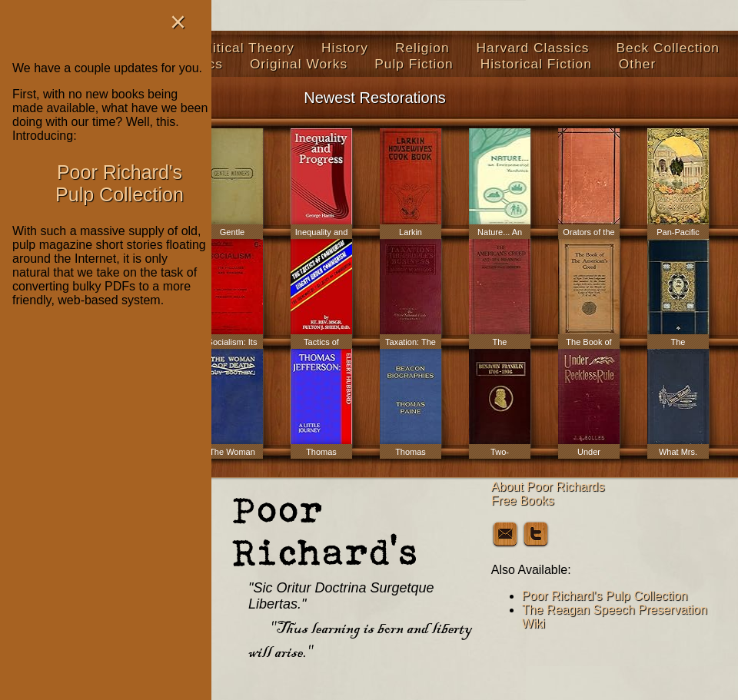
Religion (422, 48)
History (345, 48)
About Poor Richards (548, 487)
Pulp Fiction (414, 64)
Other (637, 64)
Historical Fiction (536, 64)
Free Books (523, 501)
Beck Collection (668, 48)
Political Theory (243, 48)
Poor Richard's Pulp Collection (605, 596)
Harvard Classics (533, 48)
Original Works (299, 64)
